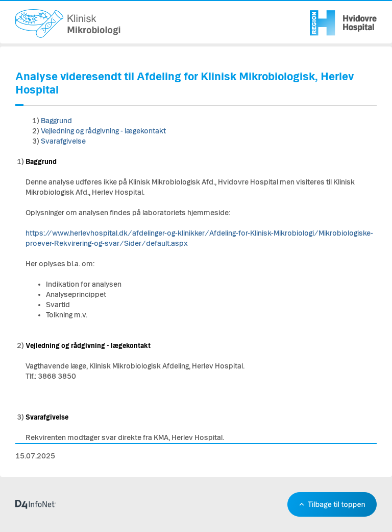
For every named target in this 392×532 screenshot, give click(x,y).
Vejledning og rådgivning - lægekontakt (103, 131)
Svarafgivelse (63, 141)
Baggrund (56, 121)
